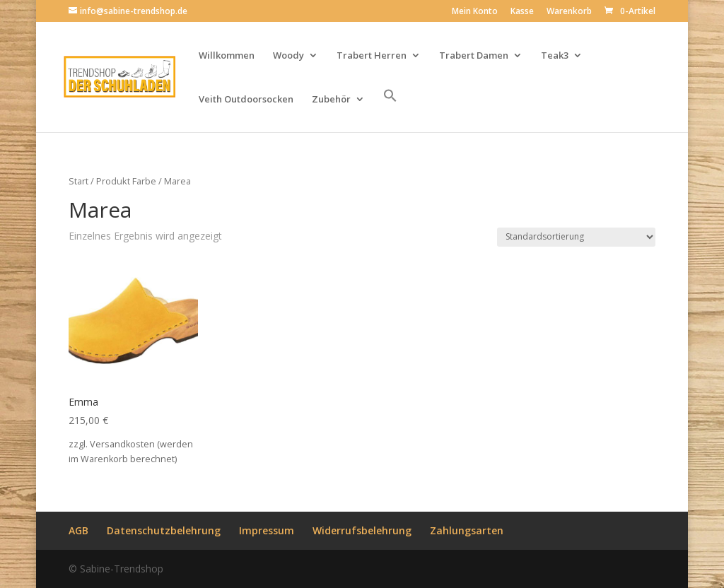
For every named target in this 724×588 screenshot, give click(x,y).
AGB (78, 530)
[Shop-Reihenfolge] (576, 237)
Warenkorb (569, 12)
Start (78, 181)
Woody (288, 56)
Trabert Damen (474, 56)
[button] (390, 110)
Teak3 (555, 56)
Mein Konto (475, 12)
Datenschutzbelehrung (164, 530)
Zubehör (331, 100)
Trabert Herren (372, 56)
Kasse (522, 12)
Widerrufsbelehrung (362, 530)
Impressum (267, 530)
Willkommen (227, 56)
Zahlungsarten (467, 530)
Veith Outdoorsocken (246, 100)
